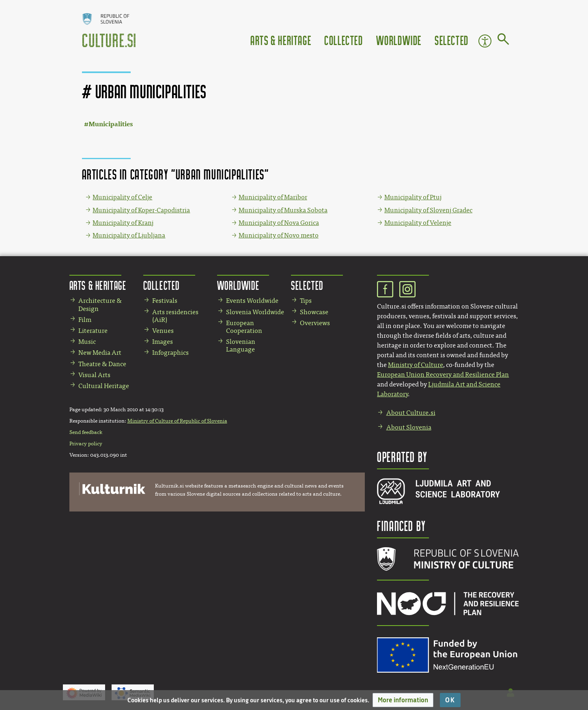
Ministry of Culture (416, 365)
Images (163, 342)
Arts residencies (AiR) (175, 316)
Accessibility (485, 41)
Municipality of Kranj (123, 223)
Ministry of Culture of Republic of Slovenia (177, 421)
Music (87, 342)
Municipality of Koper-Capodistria (141, 210)
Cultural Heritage (104, 386)
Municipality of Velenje (418, 223)
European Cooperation (244, 327)
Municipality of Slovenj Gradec (428, 210)
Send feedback (86, 432)
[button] (403, 700)
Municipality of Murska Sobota (283, 210)
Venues (163, 331)
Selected (452, 40)
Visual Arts (94, 375)
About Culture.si (411, 413)
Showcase (314, 312)
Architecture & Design (100, 304)
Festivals (165, 301)
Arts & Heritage (281, 40)
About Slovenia (409, 427)
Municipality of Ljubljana (129, 235)
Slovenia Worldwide (255, 312)
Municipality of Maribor (273, 197)
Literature (93, 331)
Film (85, 320)
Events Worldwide (252, 301)
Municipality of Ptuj (413, 197)
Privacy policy (86, 444)
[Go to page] (503, 41)
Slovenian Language (241, 345)
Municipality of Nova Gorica (279, 223)
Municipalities (111, 124)
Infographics (170, 353)
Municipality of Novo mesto (279, 235)
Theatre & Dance (102, 364)
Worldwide (399, 40)
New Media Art (100, 353)
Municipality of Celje (122, 197)
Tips (306, 301)
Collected (344, 40)
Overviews (315, 323)
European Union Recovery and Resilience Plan (443, 374)
